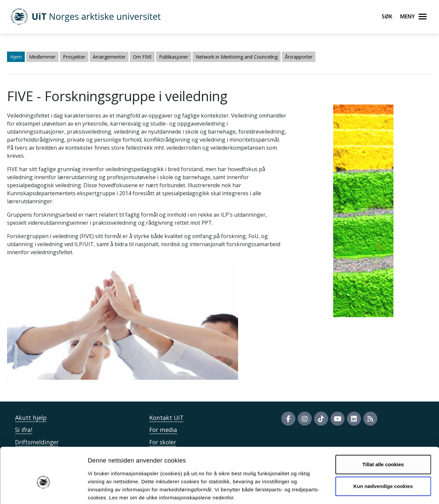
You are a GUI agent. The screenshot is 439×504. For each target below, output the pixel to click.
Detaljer (357, 491)
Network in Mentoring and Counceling (237, 57)
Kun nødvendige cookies (383, 452)
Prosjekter (74, 57)
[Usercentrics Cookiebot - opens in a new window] (43, 491)
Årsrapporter (299, 57)
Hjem (16, 57)
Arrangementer (109, 57)
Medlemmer (42, 57)
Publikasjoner (174, 57)
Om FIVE (142, 57)
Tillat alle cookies (383, 430)
